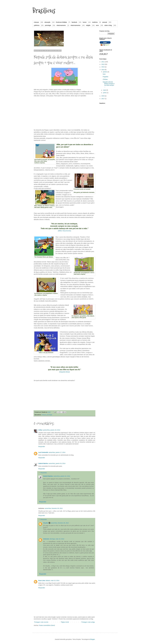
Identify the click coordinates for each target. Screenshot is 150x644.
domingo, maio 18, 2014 (57, 539)
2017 (103, 99)
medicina (95, 22)
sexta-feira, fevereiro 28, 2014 (54, 508)
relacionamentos (76, 25)
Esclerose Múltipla (61, 22)
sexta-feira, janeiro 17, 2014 (57, 452)
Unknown (46, 539)
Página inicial (65, 622)
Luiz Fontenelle (43, 452)
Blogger (92, 639)
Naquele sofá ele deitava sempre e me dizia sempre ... (109, 84)
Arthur (40, 430)
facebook (74, 22)
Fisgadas (105, 77)
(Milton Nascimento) (65, 231)
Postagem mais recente (41, 622)
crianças (36, 22)
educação (47, 22)
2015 (103, 96)
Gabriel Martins (43, 463)
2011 (103, 62)
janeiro (105, 72)
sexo (97, 25)
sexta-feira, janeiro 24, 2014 (57, 463)
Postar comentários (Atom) (47, 625)
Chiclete (105, 79)
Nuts (104, 74)
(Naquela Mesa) (64, 372)
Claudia (46, 523)
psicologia (48, 25)
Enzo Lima (42, 581)
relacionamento (61, 25)
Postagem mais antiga (88, 622)
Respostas (44, 473)
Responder (42, 447)
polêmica (37, 25)
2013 (103, 67)
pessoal (105, 22)
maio (105, 90)
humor (85, 22)
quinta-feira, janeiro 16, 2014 (52, 430)
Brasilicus (44, 11)
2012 (103, 64)
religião (88, 25)
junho (105, 93)
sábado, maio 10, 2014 (52, 581)
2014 (103, 70)
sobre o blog (108, 25)
